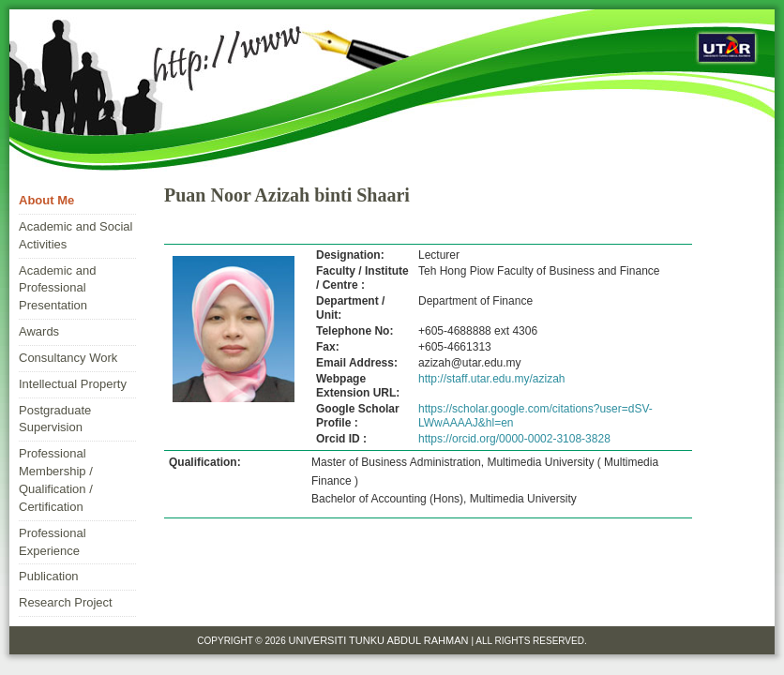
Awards (39, 331)
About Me (46, 200)
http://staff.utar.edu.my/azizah (492, 379)
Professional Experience (53, 542)
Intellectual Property (73, 384)
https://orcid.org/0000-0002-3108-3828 (514, 439)
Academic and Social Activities (75, 235)
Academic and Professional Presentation (57, 288)
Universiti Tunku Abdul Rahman (380, 640)
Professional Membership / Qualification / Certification (56, 480)
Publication (49, 576)
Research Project (66, 602)
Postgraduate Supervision (55, 419)
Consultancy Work (68, 358)
